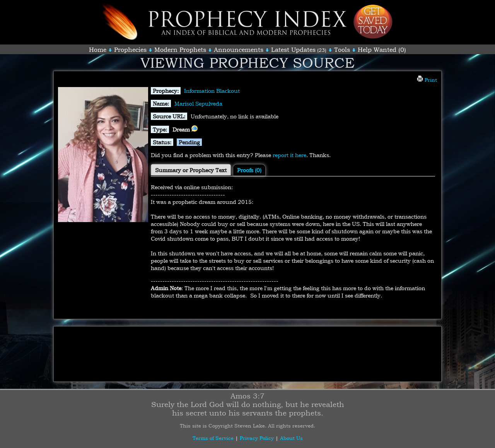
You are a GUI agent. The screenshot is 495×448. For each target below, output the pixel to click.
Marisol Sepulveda (198, 103)
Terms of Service (213, 438)
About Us (291, 438)
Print (427, 80)
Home (98, 50)
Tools (342, 50)
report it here (289, 155)
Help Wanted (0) (382, 50)
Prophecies (130, 50)
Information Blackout (212, 91)
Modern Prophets (180, 50)
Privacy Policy (257, 438)
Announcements (239, 50)
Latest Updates (293, 50)
